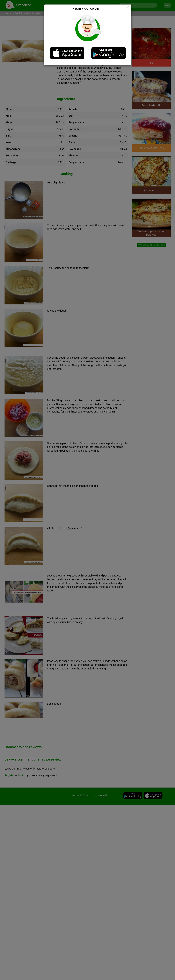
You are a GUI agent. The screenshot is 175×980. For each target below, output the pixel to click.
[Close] (128, 7)
